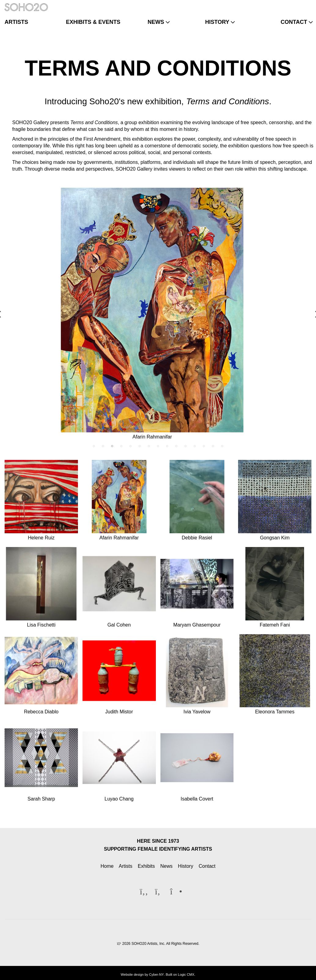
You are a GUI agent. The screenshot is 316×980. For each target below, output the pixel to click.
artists (16, 22)
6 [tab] (140, 446)
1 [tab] (94, 446)
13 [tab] (204, 446)
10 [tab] (176, 446)
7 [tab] (149, 446)
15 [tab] (222, 446)
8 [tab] (158, 446)
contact (294, 22)
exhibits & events (93, 22)
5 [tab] (130, 446)
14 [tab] (213, 446)
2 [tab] (103, 446)
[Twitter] (296, 4)
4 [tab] (121, 446)
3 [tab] (112, 446)
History (186, 866)
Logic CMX (186, 974)
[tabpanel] (158, 315)
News (167, 866)
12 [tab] (195, 446)
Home (107, 866)
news (156, 22)
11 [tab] (186, 446)
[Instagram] (306, 4)
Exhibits (146, 866)
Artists (126, 866)
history (217, 22)
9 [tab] (167, 446)
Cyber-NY (156, 974)
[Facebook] (286, 4)
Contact (207, 866)
